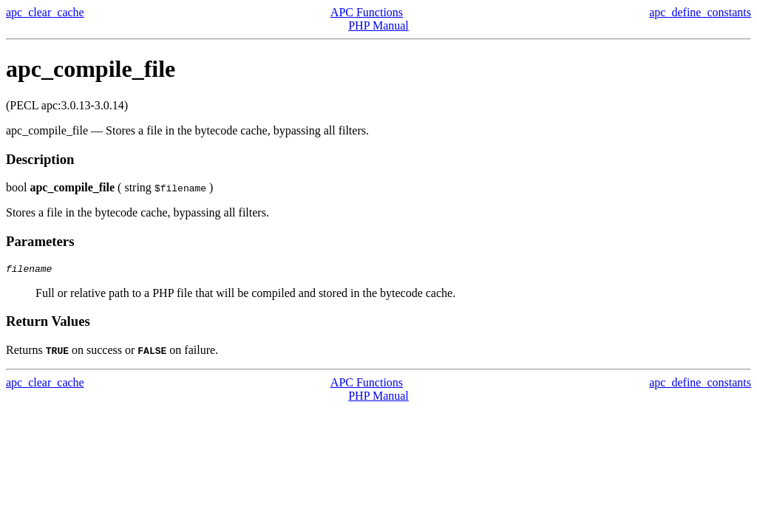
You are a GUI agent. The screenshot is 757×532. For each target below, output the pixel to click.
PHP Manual (378, 25)
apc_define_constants (700, 12)
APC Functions (367, 12)
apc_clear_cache (45, 12)
